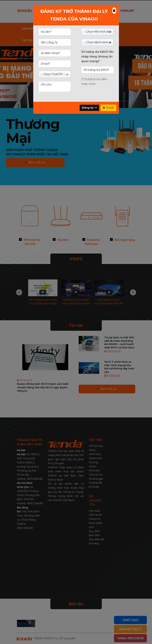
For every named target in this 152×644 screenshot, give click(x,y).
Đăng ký (89, 108)
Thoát (108, 108)
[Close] (114, 11)
